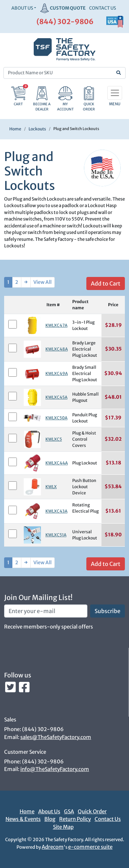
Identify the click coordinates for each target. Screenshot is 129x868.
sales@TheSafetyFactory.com (56, 737)
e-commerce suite (90, 847)
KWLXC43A (56, 511)
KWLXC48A (57, 349)
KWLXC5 (54, 439)
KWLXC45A (56, 397)
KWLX (51, 487)
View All (42, 282)
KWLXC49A (57, 373)
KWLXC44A (57, 463)
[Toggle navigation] (115, 93)
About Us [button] (22, 8)
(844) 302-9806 (65, 22)
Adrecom (53, 847)
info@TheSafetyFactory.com (55, 769)
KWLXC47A (56, 325)
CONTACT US (103, 8)
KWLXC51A (56, 535)
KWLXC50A (56, 418)
